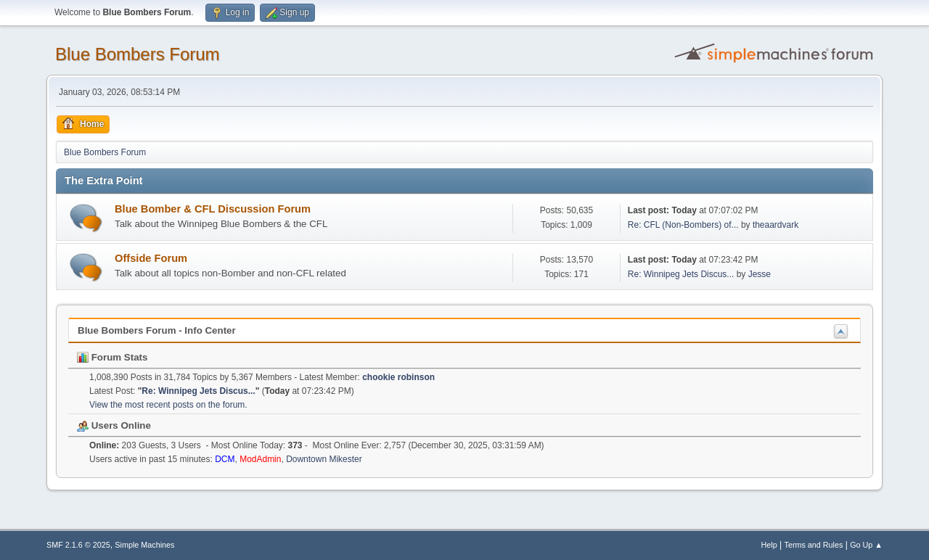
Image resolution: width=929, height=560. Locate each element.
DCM (225, 459)
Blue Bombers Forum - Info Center (157, 330)
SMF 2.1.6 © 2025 (78, 545)
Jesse (760, 274)
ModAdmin (260, 459)
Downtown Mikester (324, 459)
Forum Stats (112, 357)
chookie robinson (398, 377)
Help (769, 545)
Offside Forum (151, 258)
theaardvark (775, 225)
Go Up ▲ (866, 545)
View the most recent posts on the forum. (168, 405)
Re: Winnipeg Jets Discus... (681, 274)
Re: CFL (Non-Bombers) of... (683, 225)
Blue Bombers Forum (138, 54)
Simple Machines (144, 545)
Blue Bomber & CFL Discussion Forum (213, 209)
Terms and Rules (814, 545)
